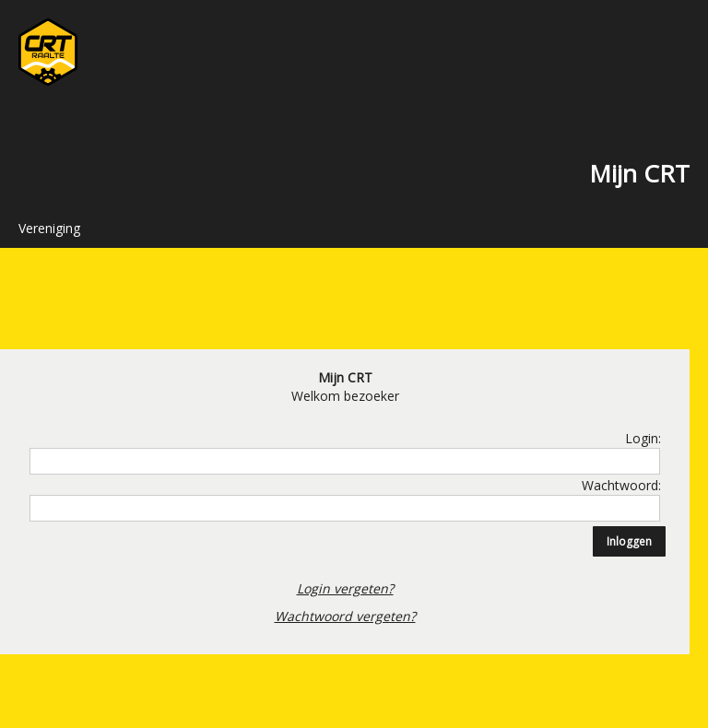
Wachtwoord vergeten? (345, 616)
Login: (643, 438)
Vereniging (49, 228)
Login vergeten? (345, 588)
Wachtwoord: (621, 485)
